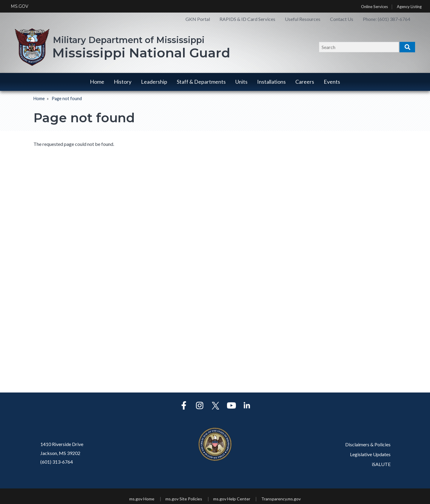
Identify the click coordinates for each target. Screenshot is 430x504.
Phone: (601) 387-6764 (387, 19)
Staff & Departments (201, 82)
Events (332, 82)
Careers (305, 82)
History (123, 82)
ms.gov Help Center (232, 499)
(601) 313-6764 (57, 462)
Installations (271, 82)
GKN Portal (198, 19)
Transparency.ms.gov (281, 499)
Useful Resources (303, 19)
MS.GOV (20, 6)
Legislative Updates (370, 454)
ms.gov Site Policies (184, 499)
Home (97, 82)
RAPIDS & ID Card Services (247, 19)
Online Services (374, 7)
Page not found (67, 98)
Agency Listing (409, 7)
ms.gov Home (142, 499)
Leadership (154, 82)
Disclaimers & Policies (368, 444)
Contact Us (342, 19)
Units (241, 82)
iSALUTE (381, 464)
